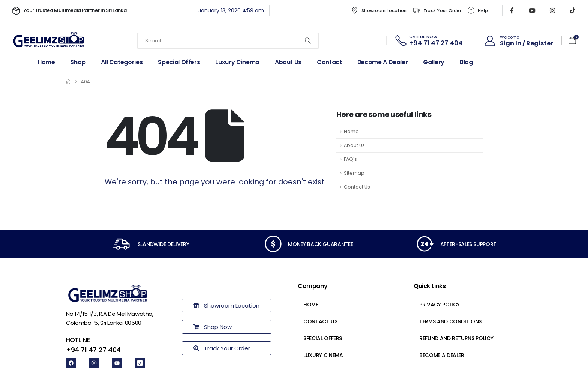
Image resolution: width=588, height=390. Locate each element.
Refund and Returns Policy (456, 338)
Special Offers (179, 62)
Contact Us (357, 187)
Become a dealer (383, 62)
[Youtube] (532, 10)
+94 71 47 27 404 (93, 350)
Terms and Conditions (450, 321)
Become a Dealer (442, 355)
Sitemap (354, 173)
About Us (288, 62)
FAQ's (350, 159)
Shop (78, 62)
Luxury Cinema (237, 62)
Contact (329, 62)
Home (46, 62)
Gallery (434, 62)
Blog (466, 62)
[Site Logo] (49, 41)
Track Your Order (437, 10)
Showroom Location (379, 10)
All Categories (122, 62)
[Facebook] (512, 10)
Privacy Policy (439, 304)
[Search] (308, 41)
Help (477, 10)
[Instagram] (552, 10)
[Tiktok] (573, 10)
